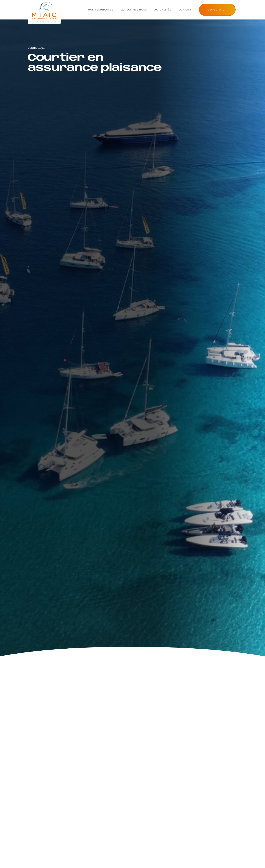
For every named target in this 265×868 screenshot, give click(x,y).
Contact (185, 10)
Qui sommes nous (134, 10)
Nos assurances (101, 10)
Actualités (163, 10)
